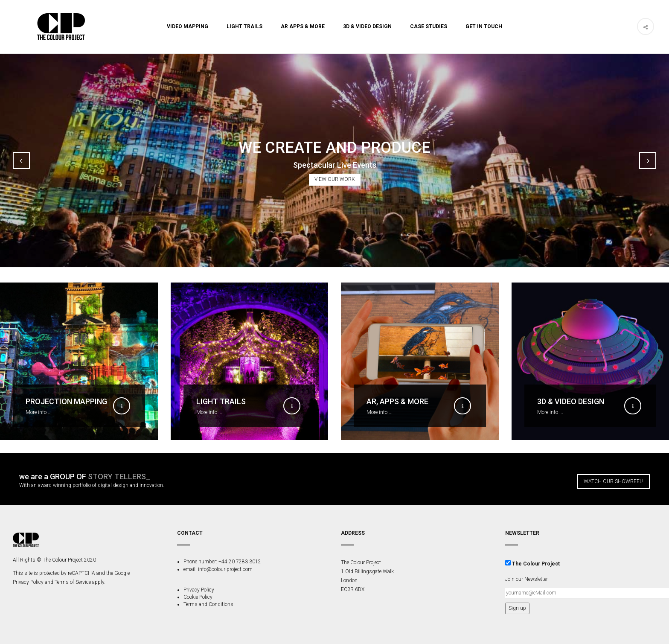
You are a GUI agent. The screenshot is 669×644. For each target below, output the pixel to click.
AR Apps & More (303, 26)
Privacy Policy (28, 582)
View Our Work (335, 179)
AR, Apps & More (397, 401)
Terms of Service (73, 582)
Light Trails (244, 26)
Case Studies (429, 26)
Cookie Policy (198, 597)
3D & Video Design (367, 26)
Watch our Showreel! (614, 481)
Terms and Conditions (208, 604)
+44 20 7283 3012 (239, 562)
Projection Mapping (66, 401)
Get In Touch (484, 26)
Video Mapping (188, 26)
